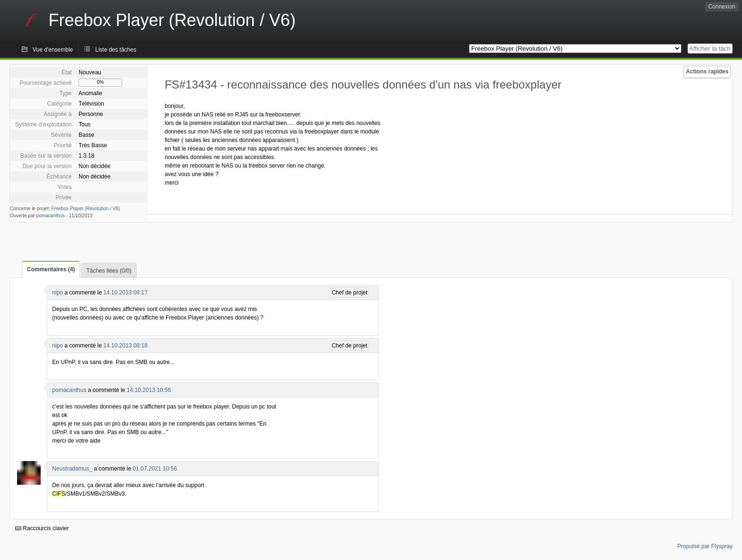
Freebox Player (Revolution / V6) (85, 209)
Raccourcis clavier (42, 528)
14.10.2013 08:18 (125, 346)
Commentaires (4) (51, 269)
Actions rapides (707, 71)
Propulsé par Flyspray (705, 546)
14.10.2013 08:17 (125, 293)
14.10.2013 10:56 (149, 390)
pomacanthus (51, 216)
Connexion (722, 7)
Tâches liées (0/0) (109, 271)
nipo (57, 293)
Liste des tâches (116, 50)
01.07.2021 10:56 (155, 469)
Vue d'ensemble (53, 50)
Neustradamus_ (72, 469)
